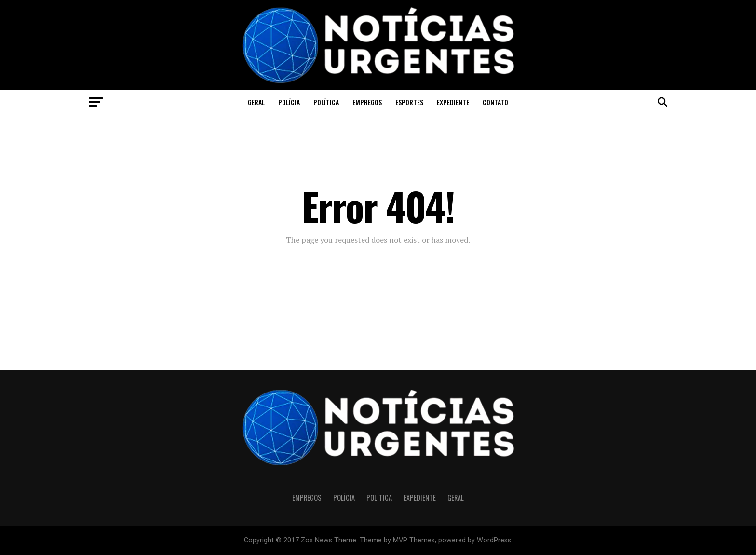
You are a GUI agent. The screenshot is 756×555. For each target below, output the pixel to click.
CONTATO (495, 102)
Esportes (409, 102)
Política (326, 102)
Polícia (289, 102)
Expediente (453, 102)
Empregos (367, 102)
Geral (256, 102)
